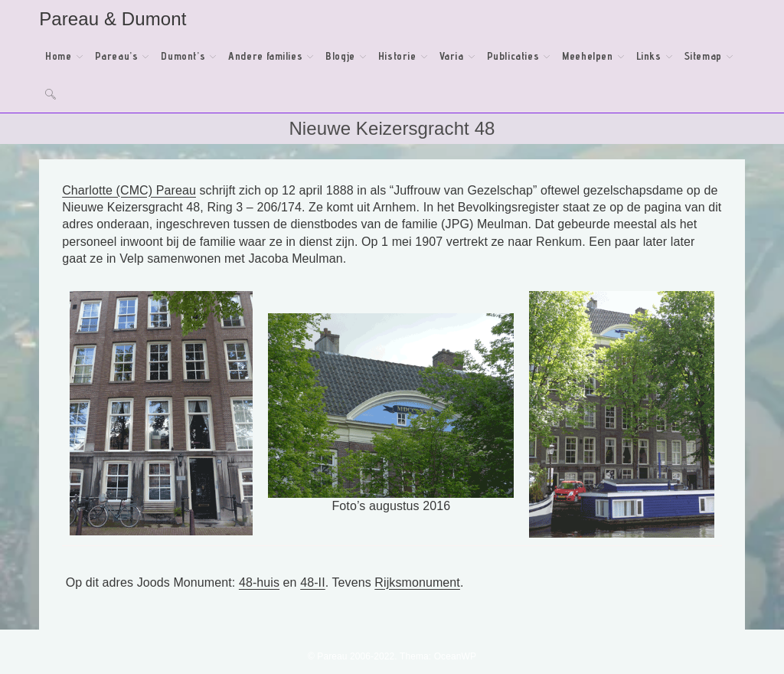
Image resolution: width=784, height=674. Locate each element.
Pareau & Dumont (113, 19)
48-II (313, 582)
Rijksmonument (417, 582)
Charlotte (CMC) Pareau (129, 190)
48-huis (259, 582)
